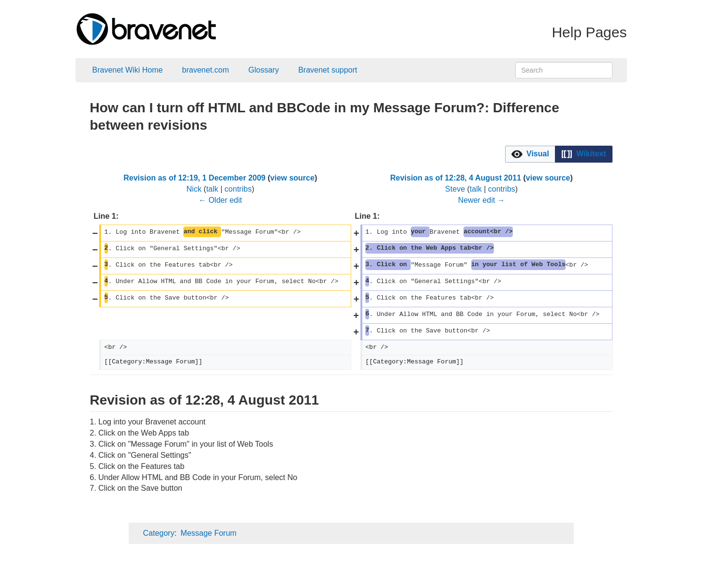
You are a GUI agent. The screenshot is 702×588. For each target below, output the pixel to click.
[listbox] (559, 154)
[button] (530, 154)
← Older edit (220, 200)
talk (212, 189)
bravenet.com (205, 70)
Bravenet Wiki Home (128, 70)
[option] (530, 154)
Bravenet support (328, 70)
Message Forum (209, 533)
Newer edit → (482, 200)
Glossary (263, 70)
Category (159, 533)
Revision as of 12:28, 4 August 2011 (456, 178)
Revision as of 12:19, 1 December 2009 (194, 178)
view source (293, 178)
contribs (238, 189)
